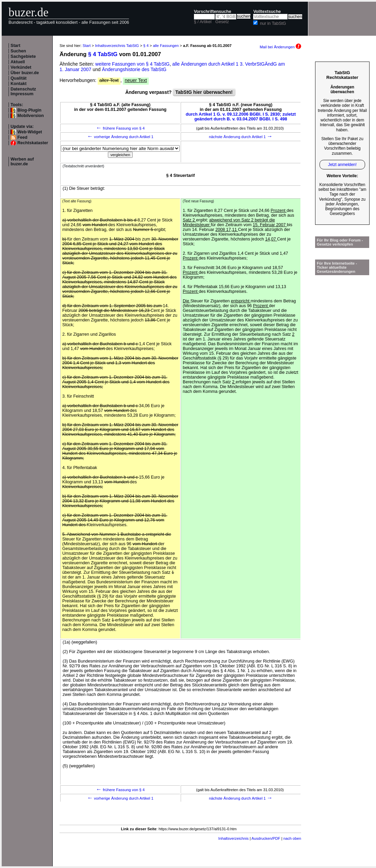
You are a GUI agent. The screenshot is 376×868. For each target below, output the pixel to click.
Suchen (18, 51)
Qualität (19, 78)
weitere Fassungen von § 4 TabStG (132, 64)
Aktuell (18, 62)
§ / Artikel (203, 22)
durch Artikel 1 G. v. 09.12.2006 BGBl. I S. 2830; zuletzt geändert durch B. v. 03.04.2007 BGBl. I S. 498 (241, 117)
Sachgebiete (23, 56)
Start (15, 46)
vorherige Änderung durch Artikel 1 (120, 137)
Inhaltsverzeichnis (234, 838)
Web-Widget (30, 132)
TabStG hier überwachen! (204, 92)
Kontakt (19, 84)
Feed (22, 137)
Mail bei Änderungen (280, 47)
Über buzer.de (25, 73)
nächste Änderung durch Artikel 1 (241, 137)
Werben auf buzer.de (22, 162)
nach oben (292, 838)
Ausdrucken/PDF (266, 838)
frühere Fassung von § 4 (120, 128)
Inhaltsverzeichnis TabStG (117, 46)
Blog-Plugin (29, 110)
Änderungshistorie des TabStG (134, 69)
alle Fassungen (166, 46)
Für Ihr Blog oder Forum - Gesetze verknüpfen (340, 242)
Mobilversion (31, 116)
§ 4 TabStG (103, 54)
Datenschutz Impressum (23, 91)
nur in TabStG (273, 23)
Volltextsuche (267, 12)
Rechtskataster (33, 143)
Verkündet (21, 67)
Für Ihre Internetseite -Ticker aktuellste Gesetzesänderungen (337, 267)
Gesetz (222, 22)
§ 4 (146, 46)
